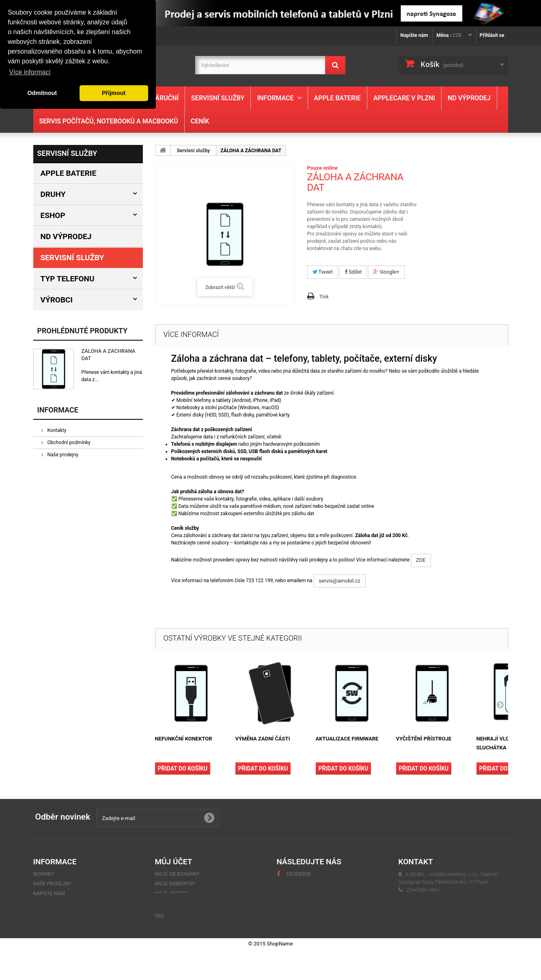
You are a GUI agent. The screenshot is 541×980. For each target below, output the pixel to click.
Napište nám (414, 35)
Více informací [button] (30, 72)
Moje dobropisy (175, 884)
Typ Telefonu (68, 279)
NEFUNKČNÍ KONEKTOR (184, 739)
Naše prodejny (62, 455)
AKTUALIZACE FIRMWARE (347, 739)
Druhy (53, 194)
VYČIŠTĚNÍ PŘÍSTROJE (424, 739)
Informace (275, 98)
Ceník (200, 121)
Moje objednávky (178, 874)
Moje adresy (171, 894)
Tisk (324, 297)
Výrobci (57, 300)
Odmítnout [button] (42, 93)
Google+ (386, 272)
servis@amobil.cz (340, 581)
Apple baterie (337, 98)
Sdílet (353, 272)
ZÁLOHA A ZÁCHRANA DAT (109, 355)
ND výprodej (469, 98)
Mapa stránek (51, 923)
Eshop (53, 215)
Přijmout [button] (114, 93)
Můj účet (174, 862)
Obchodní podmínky (68, 443)
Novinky (44, 874)
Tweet (323, 272)
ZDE (421, 560)
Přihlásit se (492, 35)
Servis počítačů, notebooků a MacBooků (109, 121)
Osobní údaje (172, 903)
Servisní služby (218, 98)
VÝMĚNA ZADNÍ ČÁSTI (263, 739)
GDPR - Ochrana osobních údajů (74, 903)
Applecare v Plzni (404, 98)
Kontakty (56, 430)
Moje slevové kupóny (182, 913)
